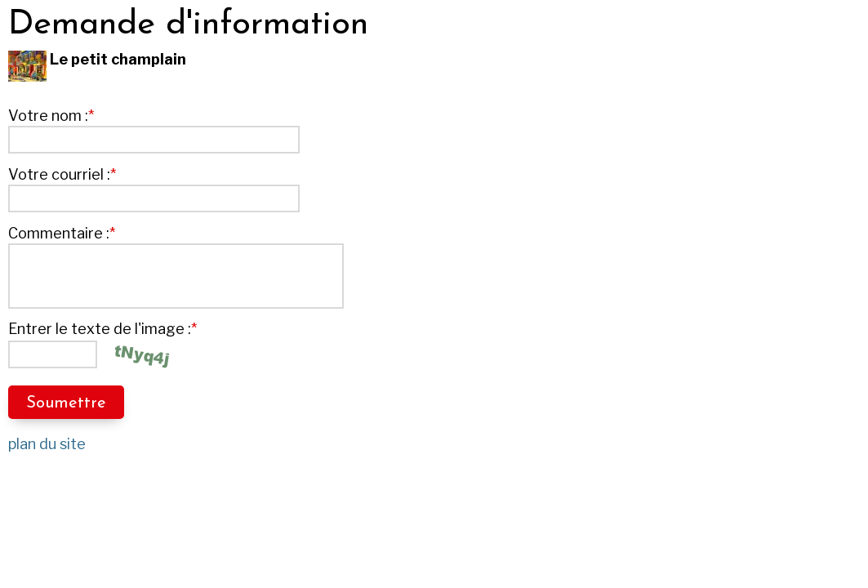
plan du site (47, 444)
